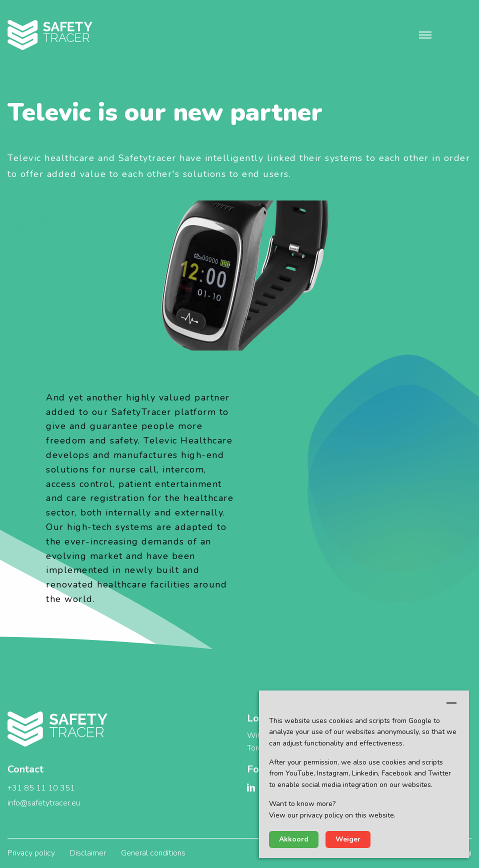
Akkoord (294, 839)
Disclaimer (88, 853)
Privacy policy (31, 853)
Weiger (348, 839)
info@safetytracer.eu (44, 803)
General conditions (153, 853)
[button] (425, 35)
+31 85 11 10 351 (41, 788)
